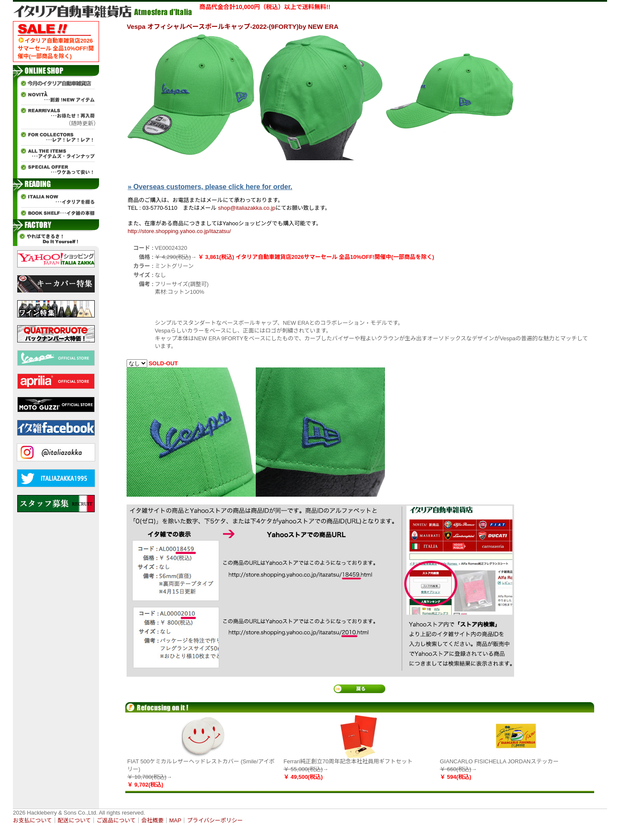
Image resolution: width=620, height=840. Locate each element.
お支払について (33, 820)
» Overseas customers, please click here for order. (210, 187)
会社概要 (152, 820)
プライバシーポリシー (215, 820)
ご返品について (116, 820)
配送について (74, 820)
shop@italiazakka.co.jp (246, 208)
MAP (175, 820)
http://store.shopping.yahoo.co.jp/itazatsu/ (180, 231)
